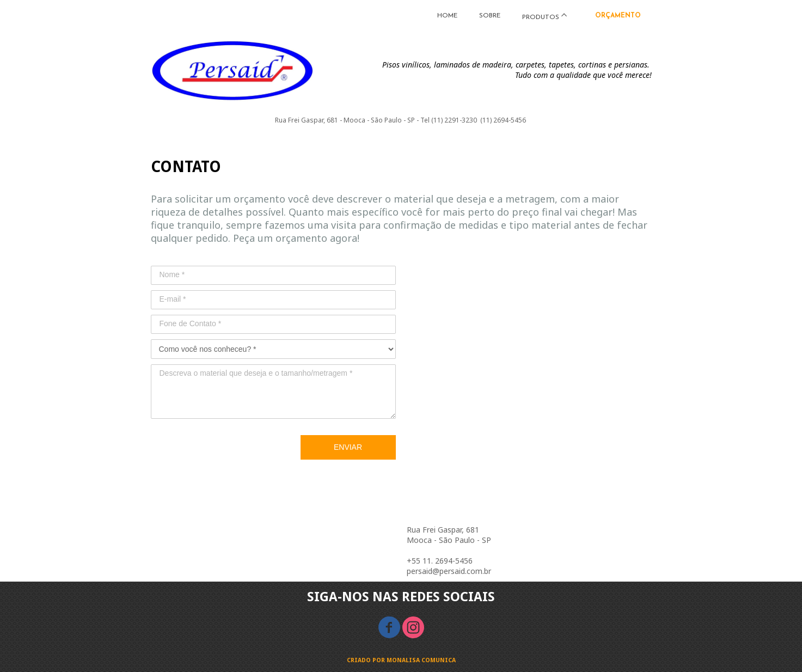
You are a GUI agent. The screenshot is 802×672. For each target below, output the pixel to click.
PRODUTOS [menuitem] (541, 17)
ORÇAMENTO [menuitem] (618, 16)
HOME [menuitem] (447, 16)
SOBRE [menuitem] (490, 16)
